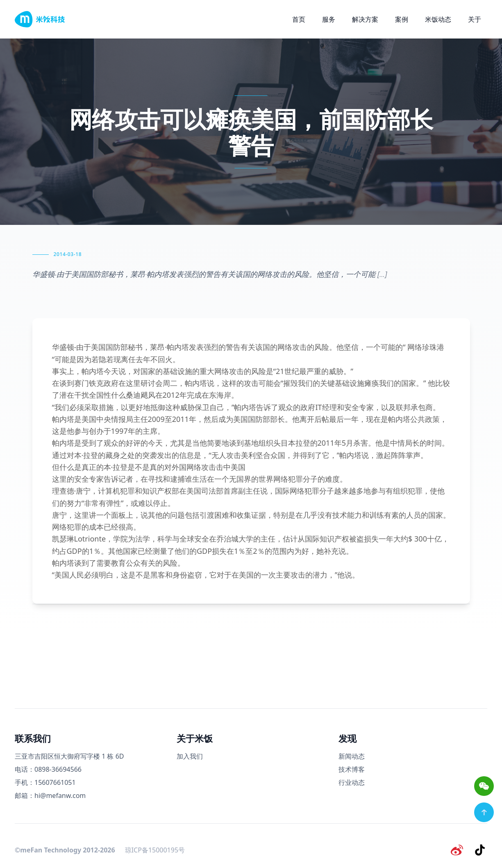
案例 (402, 19)
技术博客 (352, 769)
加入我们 (190, 756)
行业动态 (352, 782)
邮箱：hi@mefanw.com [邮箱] (50, 795)
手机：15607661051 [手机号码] (45, 782)
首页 (299, 19)
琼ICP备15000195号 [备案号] (155, 849)
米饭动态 (438, 19)
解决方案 (365, 19)
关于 (475, 19)
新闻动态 (352, 756)
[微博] (459, 849)
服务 (329, 19)
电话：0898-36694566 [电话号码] (48, 769)
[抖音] (481, 849)
